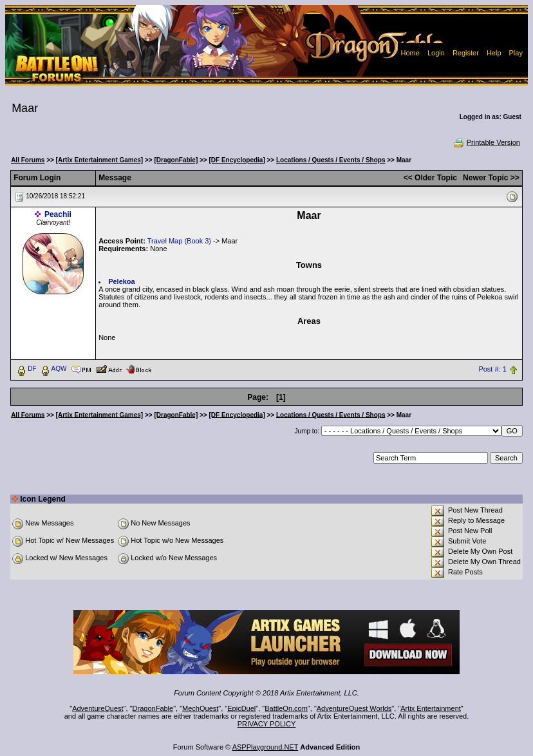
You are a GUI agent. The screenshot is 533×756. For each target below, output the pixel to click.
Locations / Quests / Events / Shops (331, 160)
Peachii (58, 214)
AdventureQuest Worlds (354, 708)
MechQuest (200, 708)
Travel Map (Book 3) (179, 241)
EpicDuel (241, 708)
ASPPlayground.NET (266, 747)
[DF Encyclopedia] (237, 160)
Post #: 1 (492, 369)
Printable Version (486, 142)
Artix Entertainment (431, 708)
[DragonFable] (176, 160)
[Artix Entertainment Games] (100, 160)
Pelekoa (122, 281)
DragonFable (153, 708)
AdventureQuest (98, 708)
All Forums (28, 160)
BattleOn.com (286, 708)
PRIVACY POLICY (267, 724)
